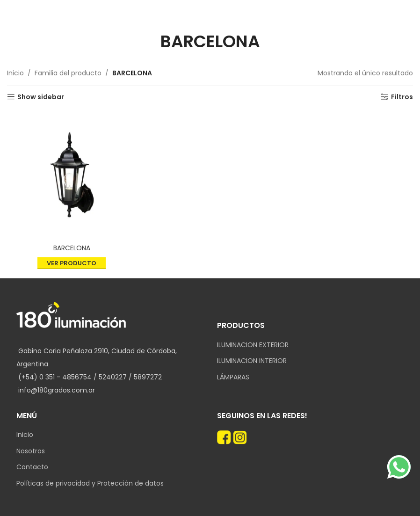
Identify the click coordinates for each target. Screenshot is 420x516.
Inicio (15, 73)
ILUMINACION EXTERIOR (253, 345)
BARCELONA (72, 248)
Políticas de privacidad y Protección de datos (90, 483)
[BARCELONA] (72, 175)
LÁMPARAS (233, 377)
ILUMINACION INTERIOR (252, 361)
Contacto (32, 467)
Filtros (402, 97)
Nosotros (31, 451)
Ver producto (72, 263)
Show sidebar (41, 97)
